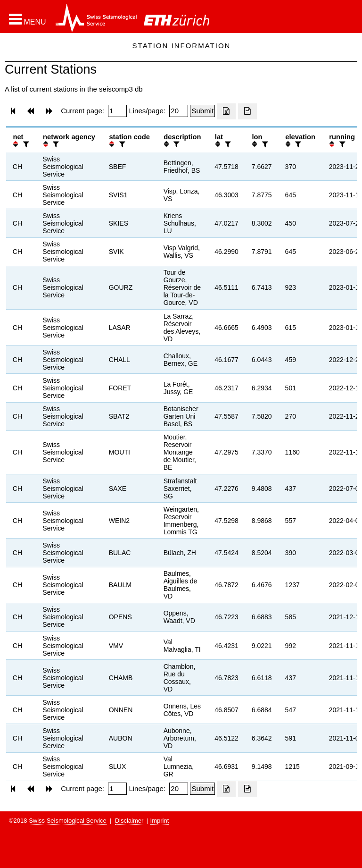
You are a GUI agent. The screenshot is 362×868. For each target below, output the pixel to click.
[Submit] (202, 111)
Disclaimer (129, 821)
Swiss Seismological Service (68, 821)
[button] (28, 19)
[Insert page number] (117, 111)
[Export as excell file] (226, 111)
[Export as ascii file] (247, 111)
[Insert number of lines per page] (179, 111)
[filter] (25, 144)
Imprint (160, 821)
